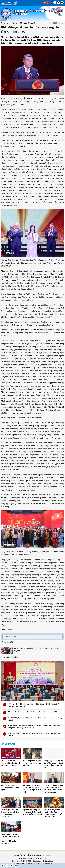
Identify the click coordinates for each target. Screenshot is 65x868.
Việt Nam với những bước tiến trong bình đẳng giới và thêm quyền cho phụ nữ (32, 812)
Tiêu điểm (7, 642)
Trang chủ (5, 23)
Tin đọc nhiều (10, 657)
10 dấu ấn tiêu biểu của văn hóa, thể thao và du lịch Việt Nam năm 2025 (33, 712)
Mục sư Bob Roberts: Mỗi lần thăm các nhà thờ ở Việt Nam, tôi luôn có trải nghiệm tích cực (53, 789)
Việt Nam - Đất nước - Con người (24, 23)
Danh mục (6, 3)
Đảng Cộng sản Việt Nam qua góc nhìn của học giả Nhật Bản (32, 763)
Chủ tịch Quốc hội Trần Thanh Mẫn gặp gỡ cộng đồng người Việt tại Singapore (10, 813)
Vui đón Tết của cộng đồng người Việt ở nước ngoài (10, 788)
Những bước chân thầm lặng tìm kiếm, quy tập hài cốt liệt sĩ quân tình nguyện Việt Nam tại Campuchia (11, 839)
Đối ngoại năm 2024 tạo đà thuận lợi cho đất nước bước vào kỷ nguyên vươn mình (32, 789)
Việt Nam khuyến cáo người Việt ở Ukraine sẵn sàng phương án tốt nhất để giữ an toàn (53, 813)
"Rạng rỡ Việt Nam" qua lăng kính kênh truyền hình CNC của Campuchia (11, 763)
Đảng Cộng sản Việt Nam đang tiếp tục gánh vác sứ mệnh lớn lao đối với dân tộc (54, 764)
